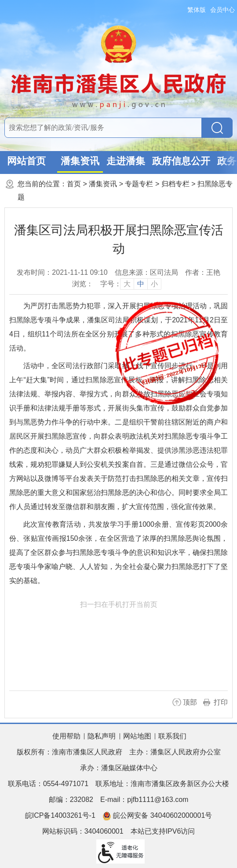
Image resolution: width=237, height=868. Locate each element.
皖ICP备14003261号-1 (60, 815)
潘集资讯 (80, 161)
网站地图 (137, 736)
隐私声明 (102, 736)
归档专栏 (175, 184)
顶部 (190, 702)
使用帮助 (66, 736)
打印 (221, 702)
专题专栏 (139, 184)
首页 (74, 184)
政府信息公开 (181, 161)
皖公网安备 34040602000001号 (157, 816)
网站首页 (26, 161)
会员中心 (222, 10)
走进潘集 (126, 161)
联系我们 (172, 736)
